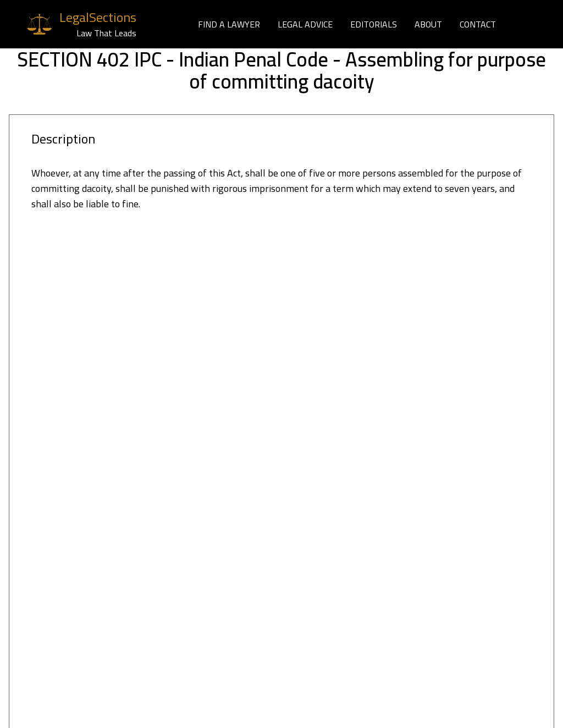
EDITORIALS (374, 24)
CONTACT (478, 24)
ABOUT (428, 24)
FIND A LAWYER (229, 24)
